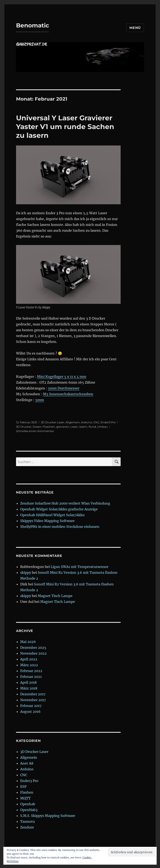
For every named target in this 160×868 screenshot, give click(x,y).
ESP (23, 787)
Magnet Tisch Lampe (55, 596)
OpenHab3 (29, 810)
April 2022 (29, 659)
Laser (74, 427)
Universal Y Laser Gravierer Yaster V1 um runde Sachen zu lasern (65, 127)
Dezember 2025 (33, 648)
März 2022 (29, 665)
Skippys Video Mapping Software (47, 521)
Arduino (87, 422)
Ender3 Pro (108, 422)
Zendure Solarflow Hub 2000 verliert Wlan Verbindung (65, 503)
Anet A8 (27, 763)
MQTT (25, 798)
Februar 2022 (31, 671)
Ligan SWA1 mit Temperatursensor (79, 567)
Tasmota (27, 821)
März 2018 (29, 688)
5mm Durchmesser (64, 388)
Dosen (37, 427)
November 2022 (33, 653)
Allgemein (73, 422)
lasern (83, 427)
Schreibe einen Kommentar (35, 431)
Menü (135, 28)
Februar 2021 (31, 677)
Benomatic (33, 25)
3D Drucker (24, 427)
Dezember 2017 (33, 694)
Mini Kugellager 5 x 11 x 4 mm (62, 377)
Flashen (27, 792)
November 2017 (33, 700)
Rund (92, 427)
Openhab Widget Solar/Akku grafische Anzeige (59, 509)
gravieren (63, 427)
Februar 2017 (31, 706)
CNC (96, 422)
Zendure (27, 827)
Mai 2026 (28, 642)
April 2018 (28, 682)
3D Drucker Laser (52, 422)
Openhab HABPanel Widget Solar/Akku (52, 515)
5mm (40, 400)
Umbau (102, 427)
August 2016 (30, 712)
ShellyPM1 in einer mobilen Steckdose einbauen (60, 527)
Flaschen (49, 427)
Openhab (28, 804)
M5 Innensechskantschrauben (68, 394)
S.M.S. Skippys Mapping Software (48, 816)
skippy (26, 573)
